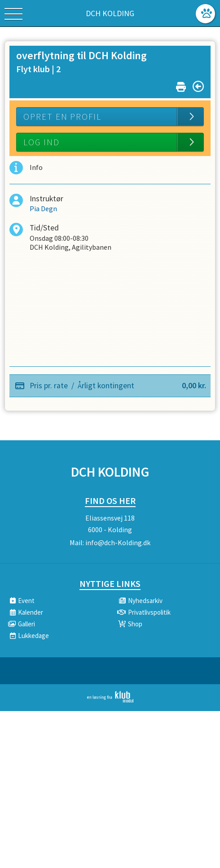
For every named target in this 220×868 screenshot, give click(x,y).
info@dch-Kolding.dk (118, 542)
